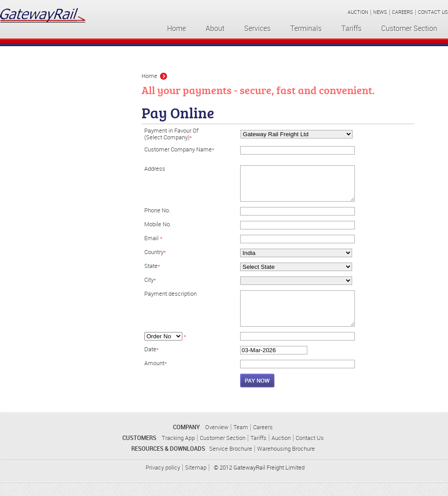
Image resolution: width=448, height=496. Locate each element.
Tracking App (178, 451)
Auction (281, 451)
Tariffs (351, 28)
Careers (263, 441)
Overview (217, 441)
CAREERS (403, 12)
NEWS (380, 12)
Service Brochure (231, 462)
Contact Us (310, 451)
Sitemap (196, 481)
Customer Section (409, 28)
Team (241, 441)
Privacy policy (163, 481)
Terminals (306, 28)
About (215, 28)
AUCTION (358, 12)
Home (177, 28)
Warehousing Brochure (286, 462)
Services (257, 28)
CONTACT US (433, 12)
